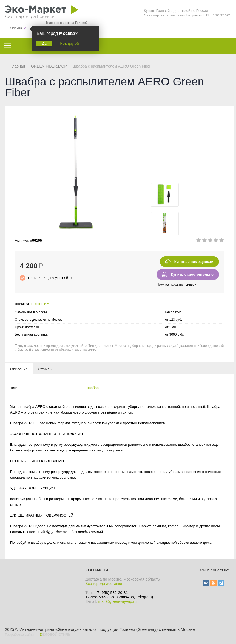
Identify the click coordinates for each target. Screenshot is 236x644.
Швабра (92, 388)
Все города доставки (104, 584)
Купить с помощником (194, 262)
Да (44, 44)
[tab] (19, 369)
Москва (16, 28)
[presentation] (19, 369)
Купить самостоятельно (192, 274)
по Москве (38, 304)
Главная (18, 66)
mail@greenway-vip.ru (117, 601)
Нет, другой (69, 44)
